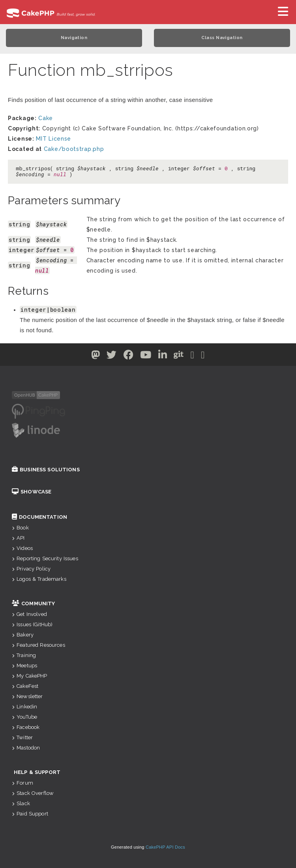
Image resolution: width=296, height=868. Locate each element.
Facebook (26, 727)
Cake (46, 118)
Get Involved (29, 614)
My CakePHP (30, 676)
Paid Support (30, 814)
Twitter (22, 737)
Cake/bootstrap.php (74, 149)
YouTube (24, 717)
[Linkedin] (163, 356)
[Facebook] (129, 356)
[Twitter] (96, 356)
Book (20, 528)
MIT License (53, 139)
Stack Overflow (33, 793)
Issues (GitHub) (32, 624)
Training (24, 655)
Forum (22, 783)
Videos (22, 548)
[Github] (179, 356)
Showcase (32, 492)
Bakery (23, 635)
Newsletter (27, 696)
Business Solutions (46, 470)
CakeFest (25, 686)
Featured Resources (38, 645)
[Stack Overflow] (203, 356)
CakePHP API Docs (165, 847)
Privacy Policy (31, 569)
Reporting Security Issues (45, 558)
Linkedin (24, 707)
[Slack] (193, 356)
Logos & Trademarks (39, 579)
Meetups (24, 666)
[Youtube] (146, 356)
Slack (21, 803)
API (18, 538)
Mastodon (26, 748)
